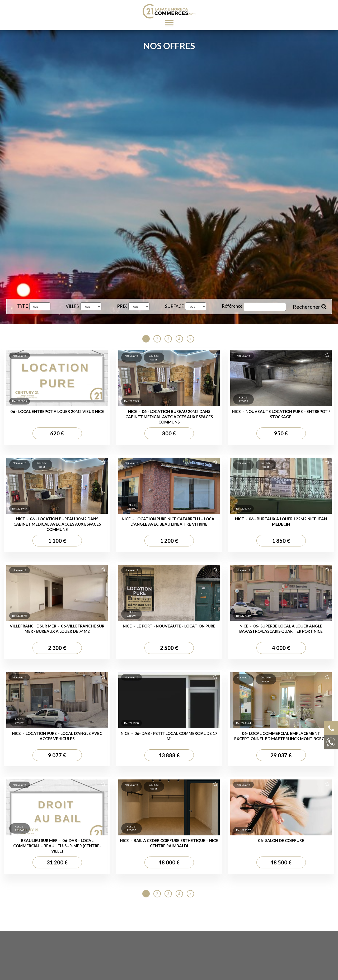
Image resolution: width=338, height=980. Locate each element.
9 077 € (57, 755)
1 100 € (57, 541)
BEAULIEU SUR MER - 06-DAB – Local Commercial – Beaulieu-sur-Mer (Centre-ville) (57, 846)
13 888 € (169, 755)
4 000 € (281, 648)
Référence (232, 306)
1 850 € (281, 541)
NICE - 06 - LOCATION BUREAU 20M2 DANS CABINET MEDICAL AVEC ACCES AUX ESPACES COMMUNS (169, 417)
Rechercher (310, 307)
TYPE (23, 306)
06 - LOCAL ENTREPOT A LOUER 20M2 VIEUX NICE (57, 411)
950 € (281, 433)
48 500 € (281, 862)
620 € (57, 433)
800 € (169, 433)
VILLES (72, 306)
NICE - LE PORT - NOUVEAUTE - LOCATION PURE (169, 626)
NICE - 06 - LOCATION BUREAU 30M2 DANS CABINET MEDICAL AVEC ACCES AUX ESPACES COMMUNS (57, 524)
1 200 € (169, 541)
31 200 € (57, 862)
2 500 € (169, 648)
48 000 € (169, 862)
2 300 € (57, 648)
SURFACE (174, 306)
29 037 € (281, 755)
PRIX (122, 306)
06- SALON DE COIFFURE (281, 840)
